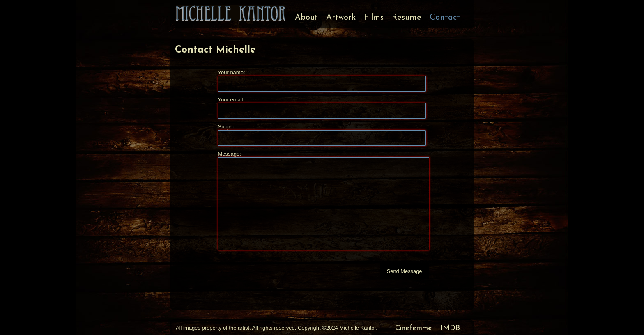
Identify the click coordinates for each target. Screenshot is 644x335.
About (306, 18)
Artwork (341, 18)
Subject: (228, 127)
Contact (445, 18)
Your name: (232, 72)
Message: (230, 154)
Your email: (231, 100)
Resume (407, 18)
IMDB (450, 328)
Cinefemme (414, 328)
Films (374, 18)
